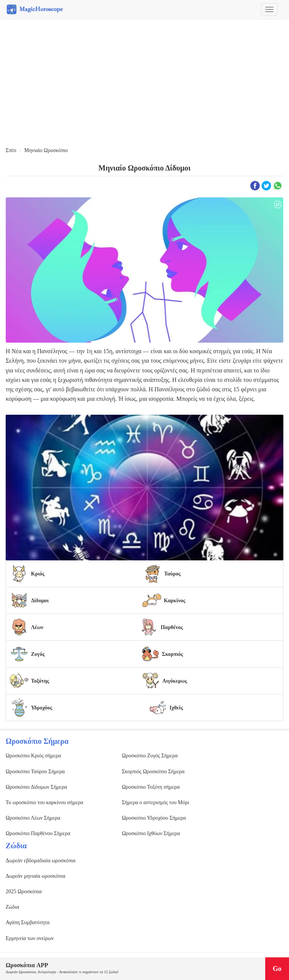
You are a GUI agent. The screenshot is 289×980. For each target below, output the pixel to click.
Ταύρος (173, 574)
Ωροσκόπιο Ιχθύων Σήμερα (151, 833)
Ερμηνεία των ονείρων (30, 938)
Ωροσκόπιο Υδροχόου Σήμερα (154, 818)
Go (277, 969)
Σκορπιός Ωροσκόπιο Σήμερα (153, 772)
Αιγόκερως (175, 681)
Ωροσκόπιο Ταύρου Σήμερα (35, 772)
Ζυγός (38, 654)
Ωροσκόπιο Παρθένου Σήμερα (38, 833)
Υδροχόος (42, 708)
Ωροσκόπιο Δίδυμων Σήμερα (36, 787)
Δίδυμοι (40, 601)
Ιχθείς (176, 708)
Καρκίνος (174, 601)
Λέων (37, 627)
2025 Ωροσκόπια (24, 892)
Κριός (38, 574)
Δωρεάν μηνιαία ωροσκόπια (36, 876)
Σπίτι (11, 150)
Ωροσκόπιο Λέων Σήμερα (33, 818)
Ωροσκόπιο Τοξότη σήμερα (151, 787)
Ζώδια (12, 907)
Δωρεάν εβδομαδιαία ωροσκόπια (41, 861)
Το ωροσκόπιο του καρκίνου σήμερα (44, 802)
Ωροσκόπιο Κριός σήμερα (33, 756)
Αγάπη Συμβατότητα (28, 922)
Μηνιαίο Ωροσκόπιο (46, 150)
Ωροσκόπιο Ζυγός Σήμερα (150, 756)
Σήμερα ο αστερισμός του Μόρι (155, 802)
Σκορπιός (173, 654)
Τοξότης (40, 681)
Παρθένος (172, 627)
